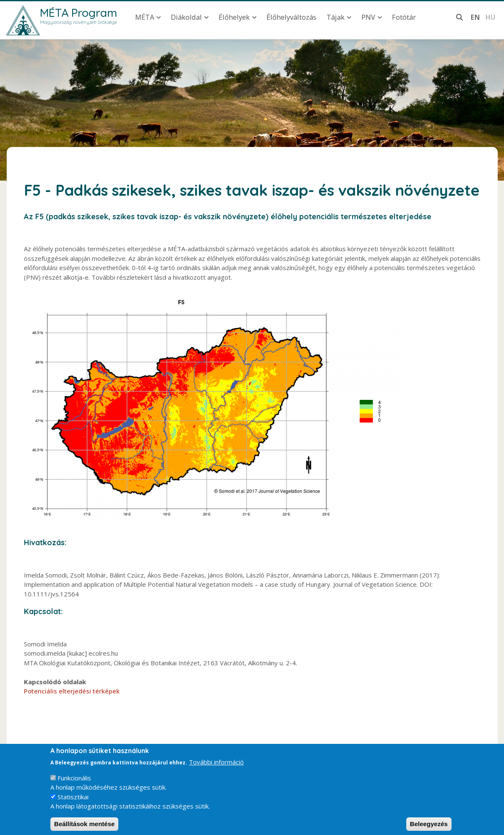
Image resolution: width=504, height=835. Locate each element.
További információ (216, 768)
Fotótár (404, 17)
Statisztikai (73, 803)
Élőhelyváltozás (291, 17)
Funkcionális (74, 784)
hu (490, 17)
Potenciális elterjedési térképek (72, 691)
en (475, 17)
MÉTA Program (78, 13)
